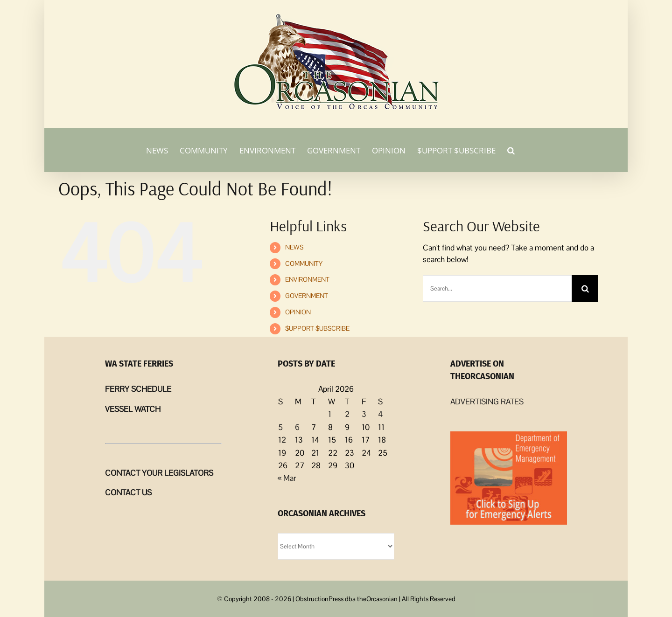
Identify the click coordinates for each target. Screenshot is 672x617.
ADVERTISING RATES (487, 402)
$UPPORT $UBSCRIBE (317, 328)
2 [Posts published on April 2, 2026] (347, 414)
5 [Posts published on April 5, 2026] (280, 427)
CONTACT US (128, 492)
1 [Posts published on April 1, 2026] (330, 414)
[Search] (585, 288)
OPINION (298, 312)
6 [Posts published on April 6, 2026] (297, 427)
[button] (511, 150)
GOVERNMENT (307, 296)
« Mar (287, 478)
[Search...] (497, 288)
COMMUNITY (304, 263)
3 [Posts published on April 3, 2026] (364, 414)
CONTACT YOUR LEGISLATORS (159, 473)
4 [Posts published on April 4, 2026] (380, 414)
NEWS (294, 247)
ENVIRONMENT (307, 279)
